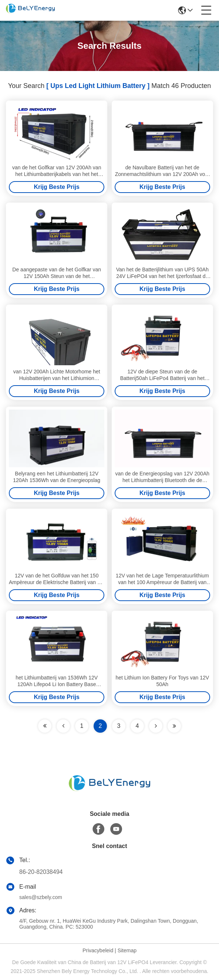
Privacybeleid (98, 950)
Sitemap (127, 950)
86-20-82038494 (41, 872)
